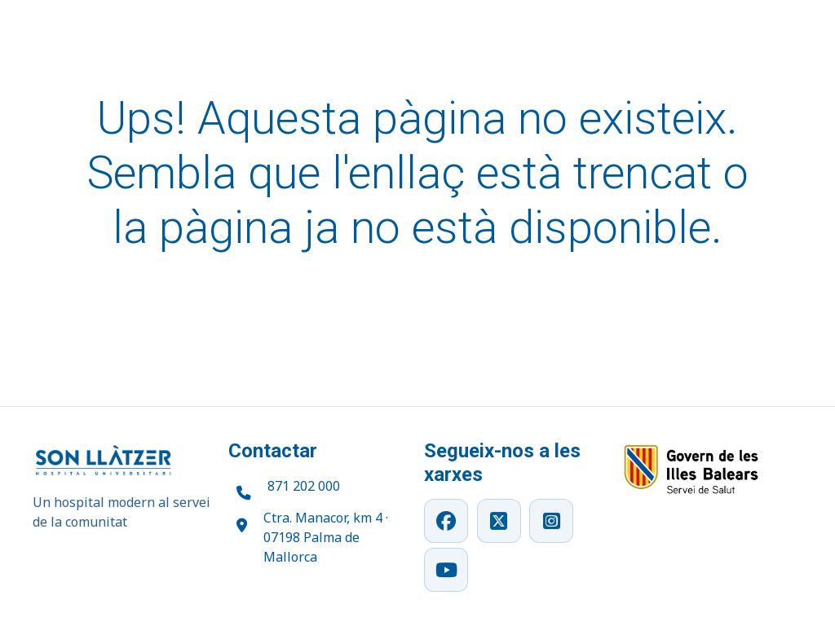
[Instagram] (551, 521)
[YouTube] (446, 570)
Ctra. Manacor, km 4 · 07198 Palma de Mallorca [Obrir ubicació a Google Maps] (326, 537)
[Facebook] (446, 521)
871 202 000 (304, 486)
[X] (499, 521)
